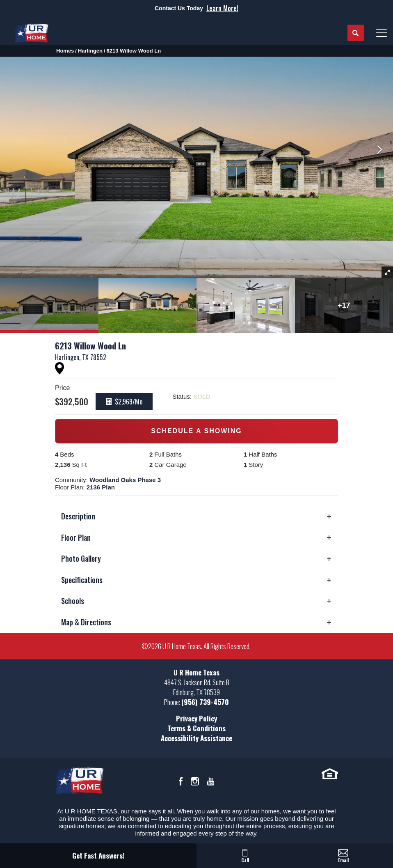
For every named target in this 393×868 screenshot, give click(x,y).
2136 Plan (101, 487)
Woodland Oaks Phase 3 (125, 480)
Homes (65, 51)
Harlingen (90, 51)
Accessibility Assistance (196, 738)
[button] (356, 33)
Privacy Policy (196, 718)
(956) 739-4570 (205, 702)
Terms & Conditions (196, 728)
